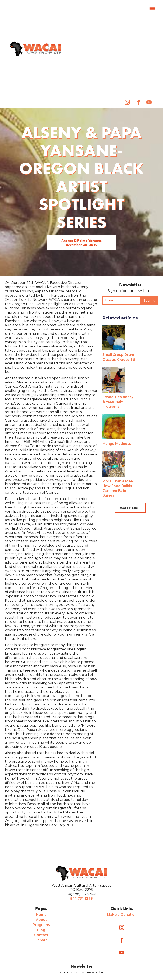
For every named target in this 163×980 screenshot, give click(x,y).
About (41, 920)
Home (41, 915)
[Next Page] (130, 508)
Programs (41, 925)
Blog (41, 930)
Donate (41, 940)
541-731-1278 (81, 899)
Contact (41, 935)
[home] (36, 49)
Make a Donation (122, 915)
